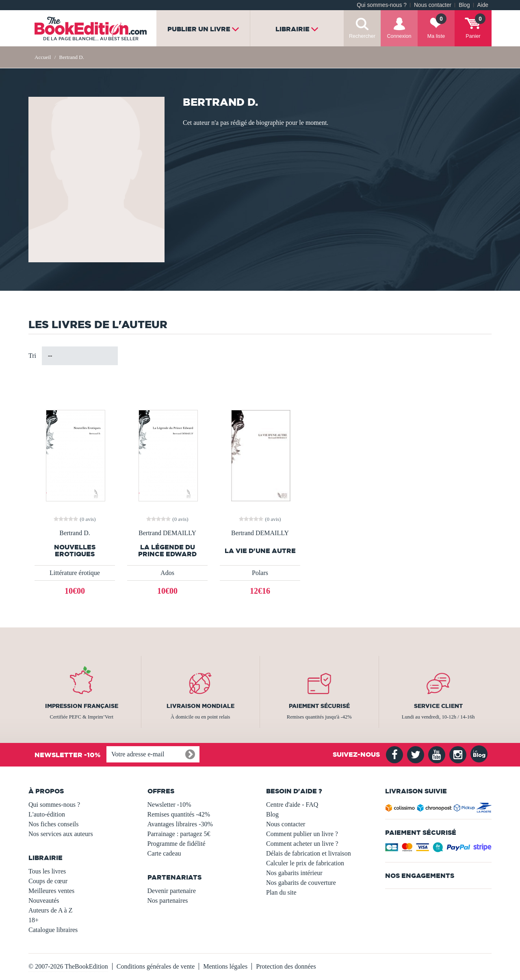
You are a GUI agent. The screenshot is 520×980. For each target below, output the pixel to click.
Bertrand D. (75, 533)
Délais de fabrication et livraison (309, 853)
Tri (32, 356)
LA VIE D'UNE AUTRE (260, 551)
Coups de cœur (48, 881)
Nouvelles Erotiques (75, 551)
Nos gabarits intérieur (294, 873)
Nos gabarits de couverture (301, 883)
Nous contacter (433, 5)
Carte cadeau (164, 853)
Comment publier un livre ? (302, 834)
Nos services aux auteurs (61, 834)
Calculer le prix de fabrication (305, 863)
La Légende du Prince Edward (167, 551)
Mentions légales (225, 966)
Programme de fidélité (177, 844)
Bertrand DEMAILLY (167, 533)
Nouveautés (44, 901)
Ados (167, 573)
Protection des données (286, 966)
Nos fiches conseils (54, 824)
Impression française (82, 706)
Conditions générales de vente (156, 966)
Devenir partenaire (172, 891)
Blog (464, 5)
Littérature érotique (75, 573)
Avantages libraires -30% (180, 824)
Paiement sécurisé (319, 706)
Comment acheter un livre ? (302, 844)
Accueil (43, 57)
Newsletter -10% (169, 805)
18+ (34, 920)
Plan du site (281, 892)
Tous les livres (47, 871)
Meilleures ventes (51, 891)
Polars (260, 573)
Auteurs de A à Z (50, 910)
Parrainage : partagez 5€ (179, 834)
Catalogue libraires (53, 930)
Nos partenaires (168, 901)
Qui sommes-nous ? (382, 5)
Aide (483, 5)
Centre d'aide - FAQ (292, 805)
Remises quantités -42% (179, 814)
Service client (438, 706)
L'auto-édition (47, 814)
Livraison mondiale (200, 706)
